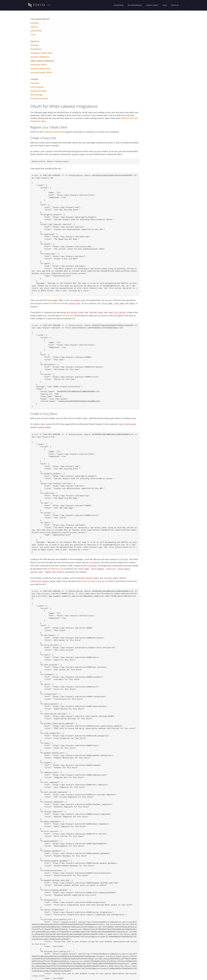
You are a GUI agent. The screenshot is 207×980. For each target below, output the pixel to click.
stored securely (125, 493)
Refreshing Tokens (38, 63)
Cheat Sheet (152, 5)
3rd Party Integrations (40, 55)
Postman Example (38, 89)
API (39, 5)
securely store (106, 227)
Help (165, 5)
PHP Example (36, 93)
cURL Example (37, 85)
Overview (119, 5)
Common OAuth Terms (40, 67)
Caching (34, 25)
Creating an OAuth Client (41, 51)
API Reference (135, 5)
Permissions (36, 47)
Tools (33, 33)
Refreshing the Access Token (106, 969)
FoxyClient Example (39, 97)
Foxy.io (175, 5)
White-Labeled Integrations (42, 59)
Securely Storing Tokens (41, 71)
